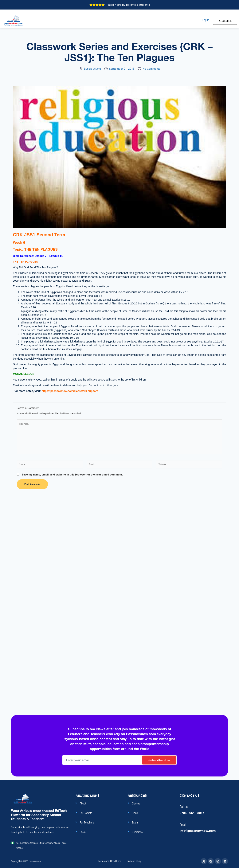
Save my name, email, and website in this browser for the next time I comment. (72, 474)
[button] (206, 20)
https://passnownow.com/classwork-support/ (70, 391)
